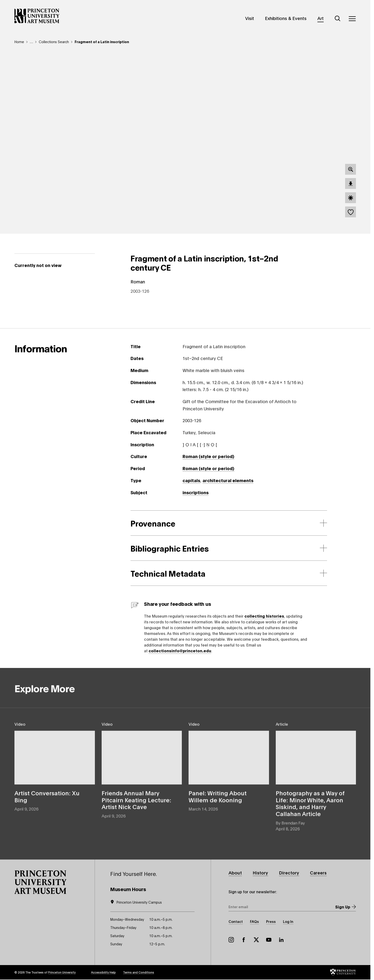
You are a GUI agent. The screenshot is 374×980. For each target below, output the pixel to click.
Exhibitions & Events (286, 18)
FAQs (254, 921)
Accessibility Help (103, 972)
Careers (319, 873)
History (260, 873)
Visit (250, 18)
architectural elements (228, 480)
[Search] (338, 19)
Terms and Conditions (139, 972)
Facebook (244, 940)
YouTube (269, 940)
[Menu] (352, 19)
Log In (288, 921)
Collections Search (54, 42)
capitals (191, 480)
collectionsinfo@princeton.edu (180, 650)
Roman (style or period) (208, 456)
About (235, 873)
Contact (236, 921)
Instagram (231, 940)
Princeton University (62, 972)
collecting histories (264, 616)
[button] (40, 882)
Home (19, 42)
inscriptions (196, 492)
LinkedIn (281, 940)
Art (321, 18)
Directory (289, 873)
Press (271, 921)
